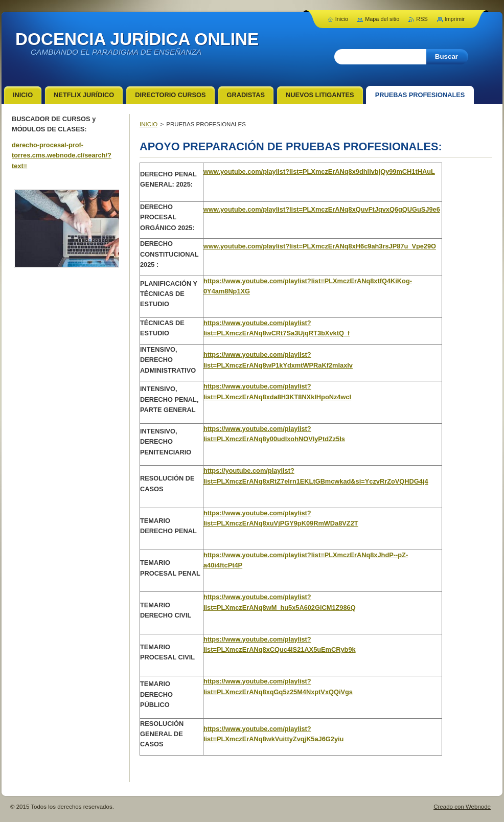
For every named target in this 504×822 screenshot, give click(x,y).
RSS (422, 19)
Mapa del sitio (382, 19)
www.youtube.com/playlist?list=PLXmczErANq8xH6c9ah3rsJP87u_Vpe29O (320, 246)
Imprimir (455, 19)
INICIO (148, 124)
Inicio (342, 19)
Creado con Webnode (462, 807)
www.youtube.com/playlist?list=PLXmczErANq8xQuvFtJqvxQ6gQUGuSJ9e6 (322, 209)
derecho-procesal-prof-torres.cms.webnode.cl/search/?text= (62, 155)
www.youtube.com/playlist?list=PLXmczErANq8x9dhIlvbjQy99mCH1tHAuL (319, 172)
